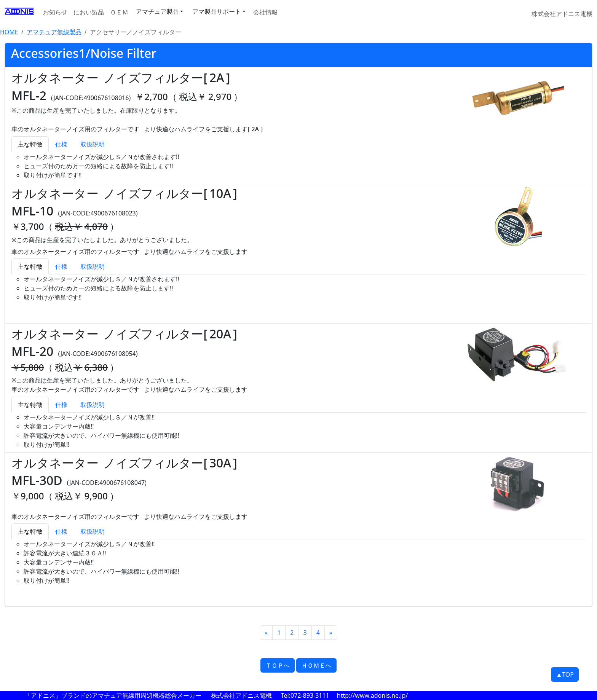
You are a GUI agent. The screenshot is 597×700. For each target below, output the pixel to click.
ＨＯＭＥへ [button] (316, 665)
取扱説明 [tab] (93, 144)
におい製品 (89, 12)
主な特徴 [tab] (30, 144)
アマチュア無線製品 (54, 32)
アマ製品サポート (217, 11)
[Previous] (266, 633)
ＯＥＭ (119, 12)
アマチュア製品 (157, 11)
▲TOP (565, 674)
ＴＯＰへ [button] (278, 665)
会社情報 (265, 12)
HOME (9, 32)
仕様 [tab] (61, 144)
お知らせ (55, 12)
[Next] (331, 633)
